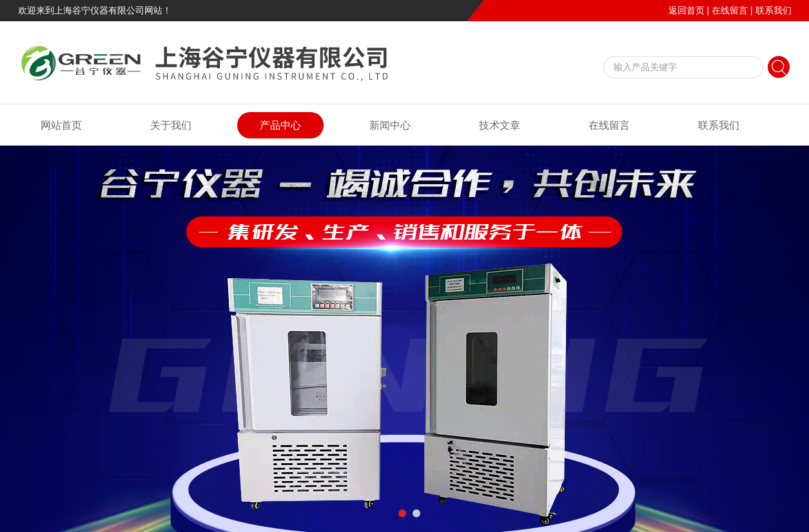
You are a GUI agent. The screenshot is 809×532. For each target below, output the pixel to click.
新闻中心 (390, 125)
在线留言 (730, 10)
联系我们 (774, 10)
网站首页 (61, 125)
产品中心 (280, 125)
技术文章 (500, 125)
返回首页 (687, 10)
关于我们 (171, 125)
